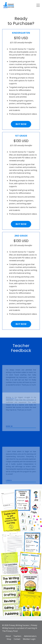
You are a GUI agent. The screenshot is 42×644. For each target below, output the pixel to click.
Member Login (29, 639)
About (8, 636)
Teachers (17, 636)
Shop (9, 639)
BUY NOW (21, 124)
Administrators (30, 636)
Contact (17, 639)
